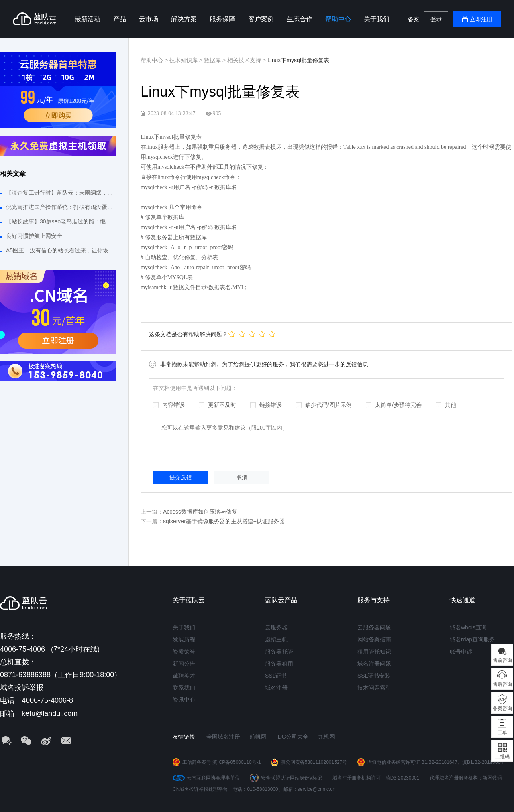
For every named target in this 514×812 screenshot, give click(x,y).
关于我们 (377, 19)
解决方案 (184, 19)
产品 (120, 19)
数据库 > (216, 60)
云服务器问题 (374, 627)
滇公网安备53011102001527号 (314, 762)
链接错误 (266, 405)
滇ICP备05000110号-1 (237, 762)
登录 (436, 19)
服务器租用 (279, 664)
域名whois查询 (468, 627)
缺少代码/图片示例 (324, 405)
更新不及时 (217, 405)
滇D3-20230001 (403, 778)
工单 (502, 733)
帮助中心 (338, 19)
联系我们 (184, 688)
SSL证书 (276, 676)
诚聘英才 (184, 676)
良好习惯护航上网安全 (34, 236)
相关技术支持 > (247, 60)
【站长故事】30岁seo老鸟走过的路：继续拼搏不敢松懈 (61, 221)
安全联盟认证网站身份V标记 (292, 778)
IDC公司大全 (292, 737)
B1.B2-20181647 (439, 762)
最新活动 (88, 19)
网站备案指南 (374, 639)
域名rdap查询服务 (472, 639)
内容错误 (169, 405)
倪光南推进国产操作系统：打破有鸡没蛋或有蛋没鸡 (61, 207)
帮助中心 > (155, 60)
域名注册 (276, 688)
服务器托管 (279, 652)
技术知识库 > (187, 60)
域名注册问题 (374, 664)
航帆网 (258, 737)
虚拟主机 (276, 639)
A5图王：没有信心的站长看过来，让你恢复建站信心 (61, 250)
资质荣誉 (184, 652)
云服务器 (276, 627)
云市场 (149, 19)
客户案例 (261, 19)
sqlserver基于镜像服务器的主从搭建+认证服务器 (224, 521)
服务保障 (222, 19)
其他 (446, 405)
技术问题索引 (374, 688)
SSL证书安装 (374, 676)
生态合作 (300, 19)
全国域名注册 (223, 737)
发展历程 (184, 639)
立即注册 (481, 19)
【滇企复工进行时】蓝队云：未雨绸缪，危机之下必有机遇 (61, 193)
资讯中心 (184, 700)
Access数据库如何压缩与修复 (200, 512)
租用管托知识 (374, 652)
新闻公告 (184, 664)
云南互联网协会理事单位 (213, 778)
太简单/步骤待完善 (394, 405)
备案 (414, 19)
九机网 (326, 737)
